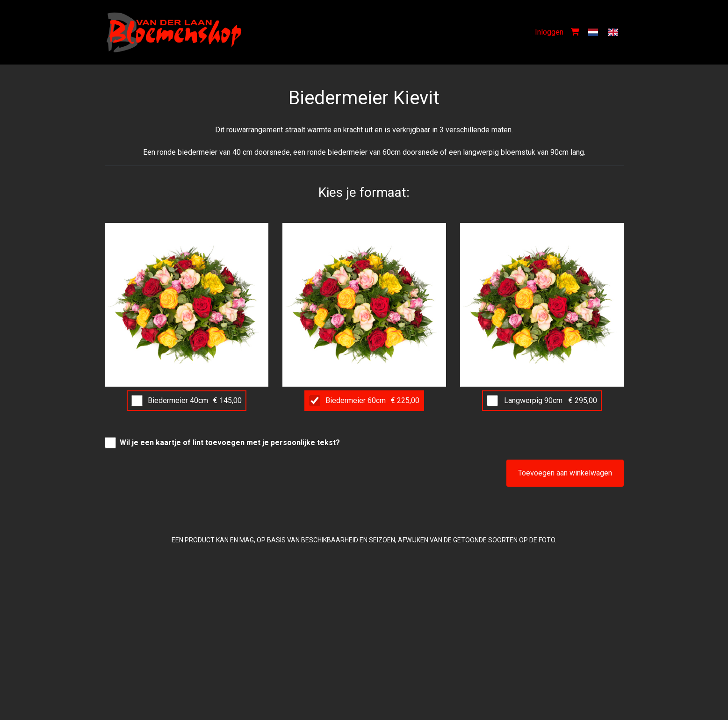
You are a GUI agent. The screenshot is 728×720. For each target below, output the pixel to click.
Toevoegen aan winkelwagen (565, 473)
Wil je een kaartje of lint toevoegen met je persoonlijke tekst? (230, 443)
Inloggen (549, 32)
